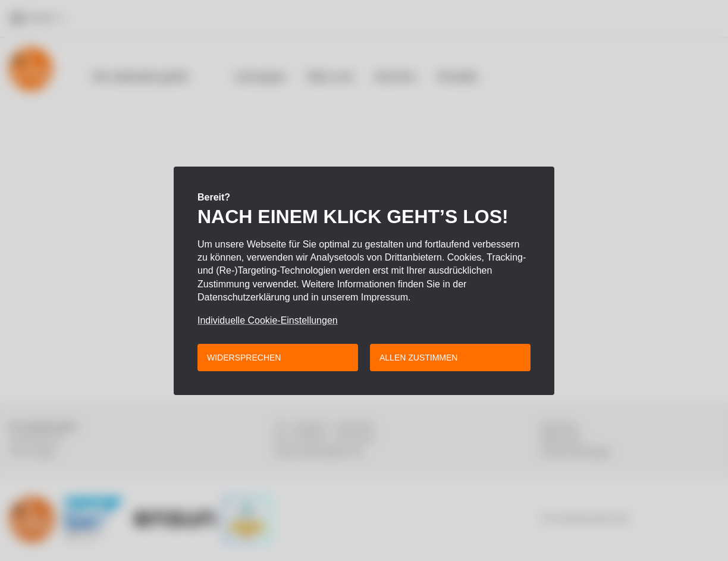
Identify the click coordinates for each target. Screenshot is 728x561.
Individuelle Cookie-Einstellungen (268, 321)
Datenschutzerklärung (244, 297)
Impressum (385, 297)
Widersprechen (244, 358)
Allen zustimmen (418, 358)
